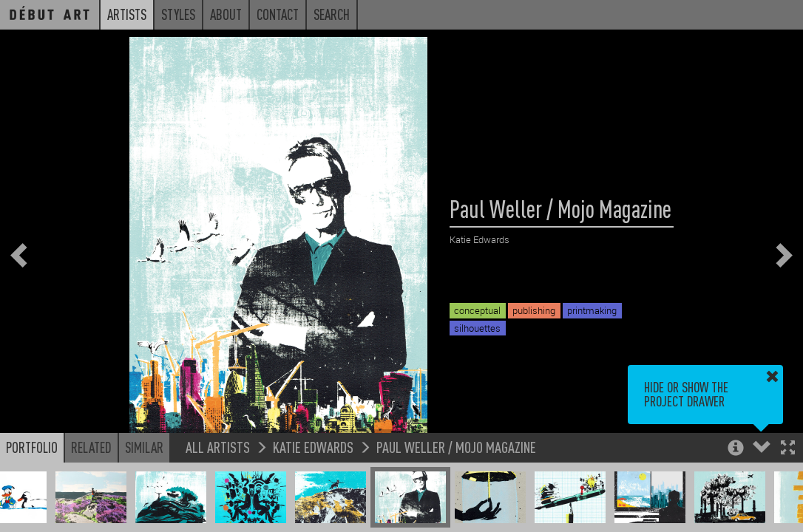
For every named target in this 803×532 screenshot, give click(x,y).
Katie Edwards (313, 447)
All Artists (218, 447)
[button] (788, 449)
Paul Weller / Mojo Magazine (456, 447)
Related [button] (91, 447)
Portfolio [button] (32, 447)
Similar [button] (144, 447)
